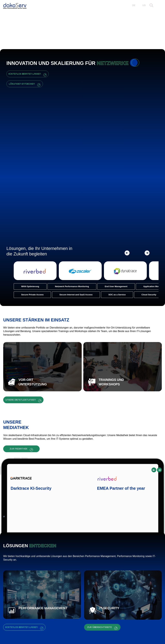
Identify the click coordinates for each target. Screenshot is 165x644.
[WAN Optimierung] (23, 140)
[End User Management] (109, 140)
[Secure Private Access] (25, 148)
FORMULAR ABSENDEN (124, 597)
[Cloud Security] (142, 148)
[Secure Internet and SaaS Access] (69, 148)
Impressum (120, 636)
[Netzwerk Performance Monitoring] (65, 140)
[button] (151, 5)
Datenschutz (147, 636)
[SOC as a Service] (110, 148)
